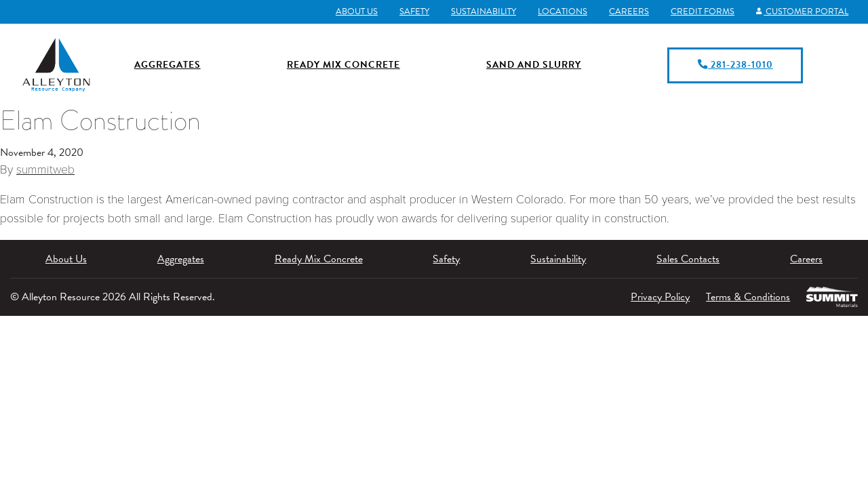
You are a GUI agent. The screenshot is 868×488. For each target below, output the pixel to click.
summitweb (45, 170)
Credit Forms (703, 12)
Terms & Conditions (748, 297)
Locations (563, 12)
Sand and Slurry (534, 65)
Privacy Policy (660, 297)
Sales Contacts (688, 259)
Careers (629, 12)
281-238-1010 (735, 65)
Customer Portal (802, 12)
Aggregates (167, 65)
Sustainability (484, 12)
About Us (357, 12)
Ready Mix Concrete (343, 65)
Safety (414, 12)
